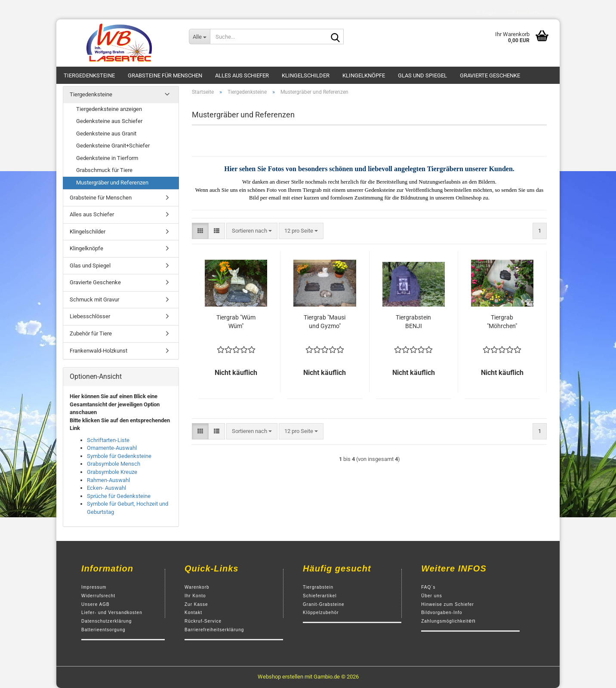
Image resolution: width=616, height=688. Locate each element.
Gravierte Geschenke (490, 75)
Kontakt (193, 613)
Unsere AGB (95, 604)
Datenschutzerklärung (106, 621)
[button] (200, 231)
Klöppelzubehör (321, 613)
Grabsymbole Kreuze (112, 472)
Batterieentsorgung (103, 630)
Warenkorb (197, 587)
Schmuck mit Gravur (94, 299)
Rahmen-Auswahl (108, 480)
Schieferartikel (320, 596)
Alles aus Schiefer (242, 75)
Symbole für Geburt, (111, 504)
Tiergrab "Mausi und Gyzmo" (325, 322)
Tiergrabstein (318, 587)
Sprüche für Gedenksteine (119, 496)
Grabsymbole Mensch (114, 464)
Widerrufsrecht (98, 596)
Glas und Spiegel (422, 75)
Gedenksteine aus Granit (106, 134)
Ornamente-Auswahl (112, 448)
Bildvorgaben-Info (442, 613)
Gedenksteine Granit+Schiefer (113, 146)
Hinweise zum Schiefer (448, 604)
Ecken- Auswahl (106, 488)
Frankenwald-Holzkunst (99, 351)
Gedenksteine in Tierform (107, 158)
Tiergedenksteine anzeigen (109, 109)
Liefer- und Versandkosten (112, 613)
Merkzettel (525, 13)
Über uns (432, 596)
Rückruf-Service (203, 621)
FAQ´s (428, 587)
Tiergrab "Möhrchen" (502, 322)
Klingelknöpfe (364, 75)
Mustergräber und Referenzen (112, 183)
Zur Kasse (196, 604)
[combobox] (252, 231)
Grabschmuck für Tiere (104, 170)
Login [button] (486, 13)
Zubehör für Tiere (91, 333)
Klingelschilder (306, 75)
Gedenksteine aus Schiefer (109, 121)
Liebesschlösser (90, 316)
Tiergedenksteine (89, 75)
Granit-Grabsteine (323, 604)
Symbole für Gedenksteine (119, 456)
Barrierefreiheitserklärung (214, 630)
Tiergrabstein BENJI (413, 322)
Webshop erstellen (280, 677)
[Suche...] (199, 37)
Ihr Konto (195, 596)
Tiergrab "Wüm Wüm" (236, 322)
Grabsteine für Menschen (165, 75)
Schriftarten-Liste (108, 440)
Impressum (94, 587)
